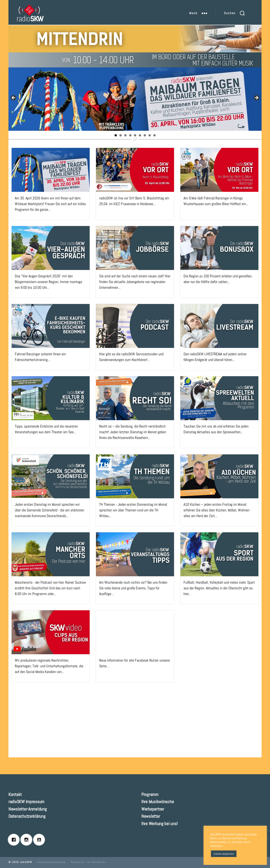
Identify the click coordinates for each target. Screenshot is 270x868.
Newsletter (151, 816)
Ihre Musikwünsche (158, 802)
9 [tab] (155, 135)
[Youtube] (40, 840)
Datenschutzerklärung (27, 816)
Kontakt (15, 794)
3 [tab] (125, 135)
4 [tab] (130, 135)
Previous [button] (14, 98)
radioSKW (26, 862)
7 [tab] (145, 135)
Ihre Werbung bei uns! (159, 824)
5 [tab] (135, 135)
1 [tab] (116, 135)
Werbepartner (153, 809)
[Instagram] (27, 840)
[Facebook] (15, 840)
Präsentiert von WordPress (88, 862)
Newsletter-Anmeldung (28, 809)
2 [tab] (121, 135)
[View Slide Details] (135, 99)
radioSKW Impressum (26, 802)
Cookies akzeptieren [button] (224, 854)
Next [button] (256, 98)
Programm (150, 794)
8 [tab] (150, 135)
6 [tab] (140, 135)
